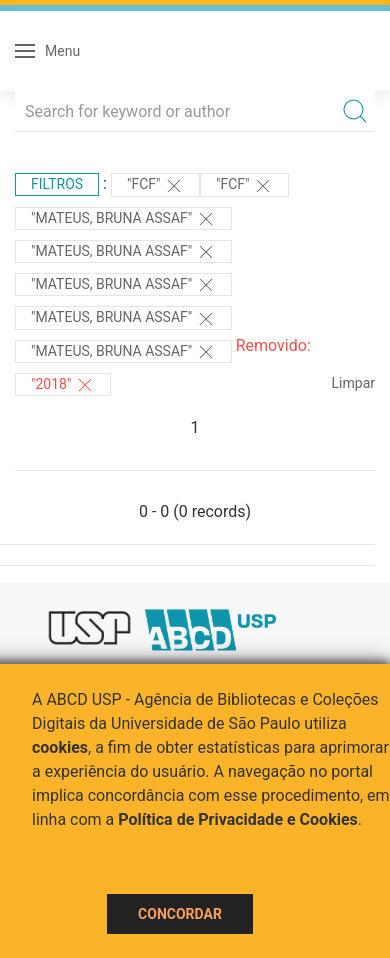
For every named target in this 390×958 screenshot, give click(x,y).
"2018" (63, 385)
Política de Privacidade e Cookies (238, 819)
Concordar (180, 914)
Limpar (353, 383)
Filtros (57, 184)
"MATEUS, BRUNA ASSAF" (123, 219)
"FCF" (155, 186)
